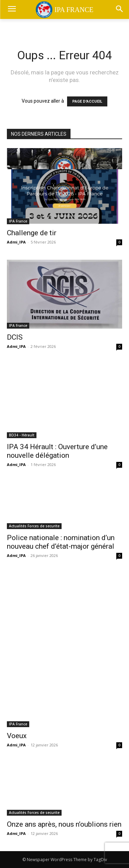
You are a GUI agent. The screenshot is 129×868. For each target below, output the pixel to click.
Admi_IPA (16, 242)
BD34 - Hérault (22, 435)
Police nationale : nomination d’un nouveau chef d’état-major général (61, 542)
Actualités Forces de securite (34, 526)
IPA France (18, 221)
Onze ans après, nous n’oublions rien (64, 824)
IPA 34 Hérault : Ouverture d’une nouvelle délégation (57, 451)
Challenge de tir (32, 233)
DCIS (15, 337)
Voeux (17, 736)
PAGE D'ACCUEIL (87, 101)
